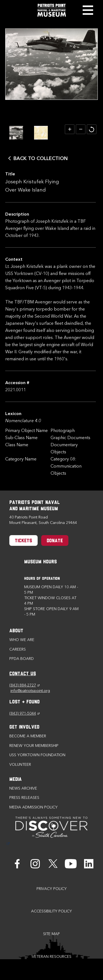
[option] (16, 133)
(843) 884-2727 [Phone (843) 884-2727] (24, 685)
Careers (18, 649)
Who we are (22, 640)
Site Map (51, 934)
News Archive (23, 788)
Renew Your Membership (34, 746)
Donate (55, 541)
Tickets (23, 541)
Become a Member (28, 736)
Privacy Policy (52, 889)
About (16, 631)
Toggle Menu (88, 10)
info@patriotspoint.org (30, 691)
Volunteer (20, 765)
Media (16, 780)
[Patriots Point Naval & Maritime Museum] (52, 10)
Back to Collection (41, 158)
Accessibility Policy (51, 911)
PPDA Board (22, 659)
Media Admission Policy (34, 807)
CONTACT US (23, 674)
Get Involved (24, 727)
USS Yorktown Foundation (37, 755)
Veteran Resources (52, 957)
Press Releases (24, 798)
